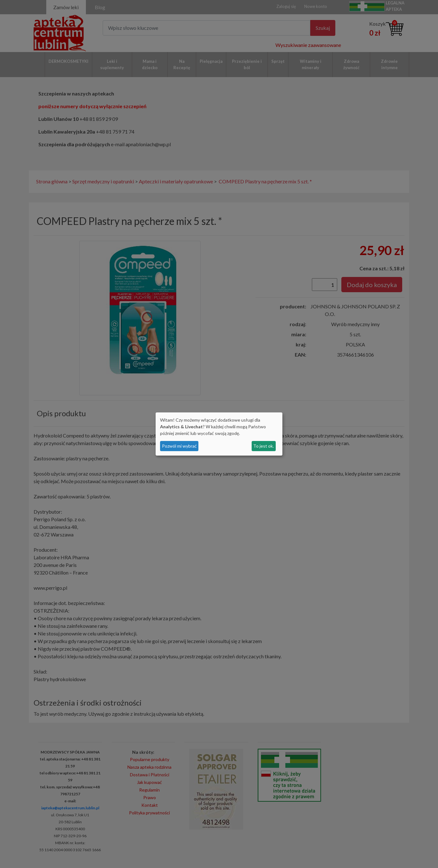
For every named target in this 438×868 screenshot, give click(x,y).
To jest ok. (264, 446)
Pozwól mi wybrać (179, 446)
